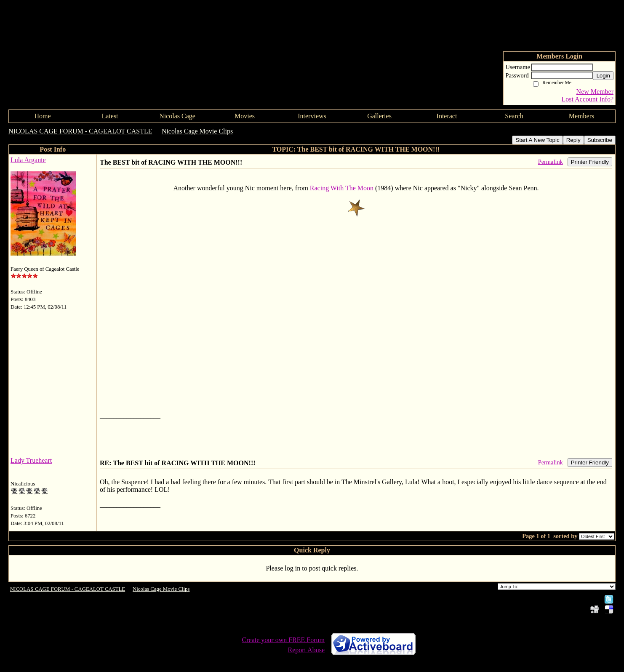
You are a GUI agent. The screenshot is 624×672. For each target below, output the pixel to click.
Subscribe (600, 140)
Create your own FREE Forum (283, 640)
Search (514, 116)
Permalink (551, 162)
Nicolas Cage (177, 116)
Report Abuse (306, 650)
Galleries (379, 116)
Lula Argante (28, 160)
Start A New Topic (537, 140)
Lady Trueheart (31, 460)
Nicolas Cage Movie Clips (197, 131)
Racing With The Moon (342, 188)
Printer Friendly (590, 162)
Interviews (312, 116)
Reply (573, 140)
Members (581, 116)
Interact (447, 116)
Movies (245, 116)
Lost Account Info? (587, 99)
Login (603, 76)
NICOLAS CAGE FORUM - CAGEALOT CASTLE (80, 131)
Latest (110, 116)
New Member (595, 92)
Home (42, 116)
